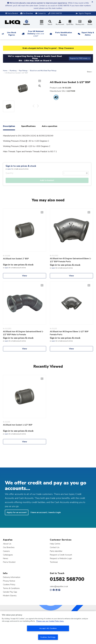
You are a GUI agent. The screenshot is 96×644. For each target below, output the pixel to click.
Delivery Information (12, 577)
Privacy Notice (9, 581)
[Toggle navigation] (42, 23)
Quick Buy (70, 23)
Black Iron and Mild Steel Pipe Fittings (43, 71)
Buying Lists (80, 23)
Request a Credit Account (61, 555)
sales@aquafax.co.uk (59, 586)
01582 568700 (67, 579)
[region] (48, 628)
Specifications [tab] (28, 126)
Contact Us (55, 547)
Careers (6, 551)
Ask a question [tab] (50, 126)
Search (50, 23)
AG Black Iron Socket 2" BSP (16, 259)
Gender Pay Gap (10, 592)
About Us (7, 544)
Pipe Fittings (23, 71)
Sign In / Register (85, 13)
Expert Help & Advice (88, 34)
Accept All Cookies (48, 628)
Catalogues (8, 555)
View (25, 276)
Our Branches (27, 13)
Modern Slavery (10, 596)
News (6, 558)
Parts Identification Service (64, 34)
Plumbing (13, 71)
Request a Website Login (61, 558)
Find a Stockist (12, 13)
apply (9, 169)
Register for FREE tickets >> (80, 58)
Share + (90, 72)
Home (5, 71)
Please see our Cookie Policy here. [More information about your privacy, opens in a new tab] (50, 621)
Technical (54, 562)
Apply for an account (17, 512)
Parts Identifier (56, 551)
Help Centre (55, 544)
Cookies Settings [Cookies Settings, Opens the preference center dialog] (48, 637)
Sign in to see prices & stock (21, 166)
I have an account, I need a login (46, 512)
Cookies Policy (9, 584)
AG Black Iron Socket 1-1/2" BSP (18, 425)
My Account (60, 23)
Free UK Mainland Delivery (36, 34)
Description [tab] (9, 126)
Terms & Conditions (11, 588)
